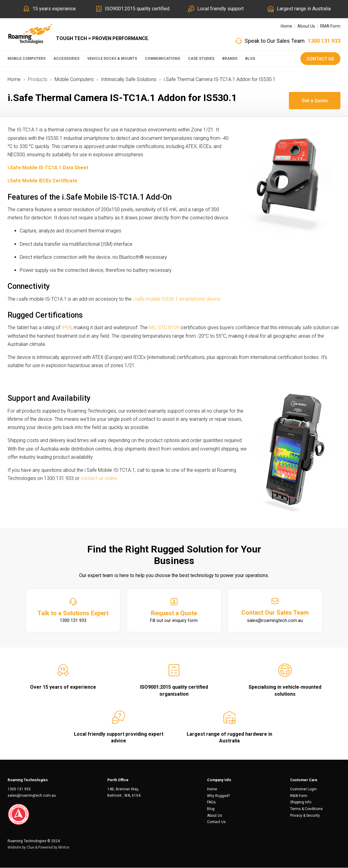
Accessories (66, 59)
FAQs (211, 803)
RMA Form (330, 26)
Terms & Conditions (306, 809)
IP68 (67, 328)
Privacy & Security (305, 816)
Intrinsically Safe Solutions (129, 79)
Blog (250, 59)
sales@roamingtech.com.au (32, 796)
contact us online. (99, 478)
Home (286, 26)
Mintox (64, 848)
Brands (230, 59)
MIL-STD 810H (164, 328)
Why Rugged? (218, 796)
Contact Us (320, 59)
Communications (162, 59)
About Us (306, 26)
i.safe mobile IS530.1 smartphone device (176, 299)
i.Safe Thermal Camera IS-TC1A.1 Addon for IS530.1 (220, 79)
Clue (30, 848)
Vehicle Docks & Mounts (112, 59)
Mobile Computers (27, 59)
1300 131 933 (324, 41)
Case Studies (201, 59)
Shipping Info (301, 803)
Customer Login (303, 789)
